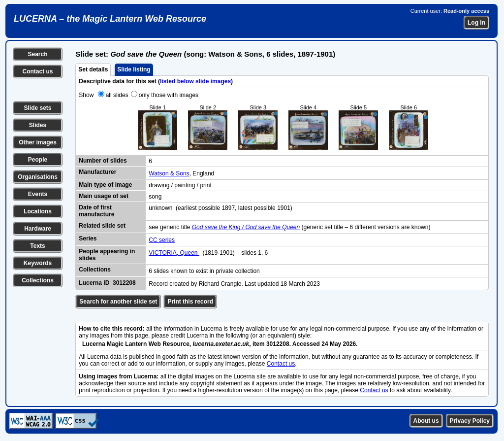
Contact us (37, 71)
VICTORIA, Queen (174, 253)
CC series (162, 240)
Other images (38, 142)
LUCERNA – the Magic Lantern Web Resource (110, 19)
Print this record (190, 302)
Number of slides (103, 161)
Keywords (38, 263)
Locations (38, 211)
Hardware (38, 229)
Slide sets (37, 108)
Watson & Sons (169, 173)
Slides (38, 125)
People (38, 160)
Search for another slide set (118, 302)
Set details (93, 69)
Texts (37, 246)
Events (38, 194)
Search (37, 54)
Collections (38, 280)
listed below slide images (195, 81)
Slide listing (134, 69)
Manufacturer (97, 172)
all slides (117, 95)
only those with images (169, 95)
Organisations (38, 177)
